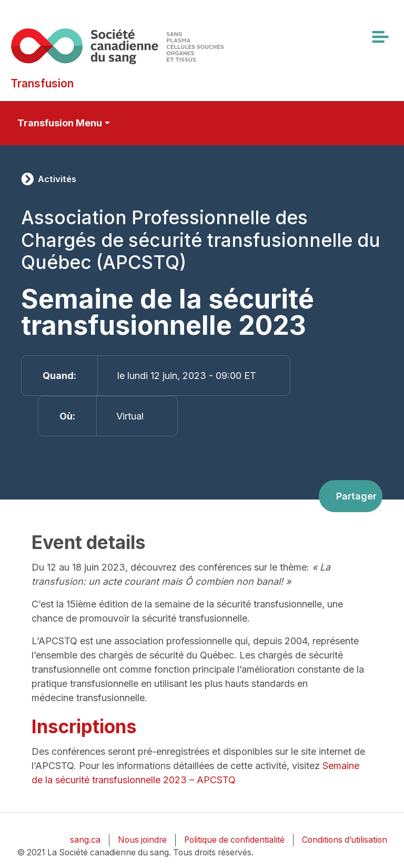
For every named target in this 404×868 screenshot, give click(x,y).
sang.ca (85, 840)
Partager (356, 496)
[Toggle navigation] (380, 37)
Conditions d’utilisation (345, 840)
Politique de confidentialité (234, 840)
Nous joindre (142, 840)
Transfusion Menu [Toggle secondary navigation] (60, 123)
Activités (57, 179)
